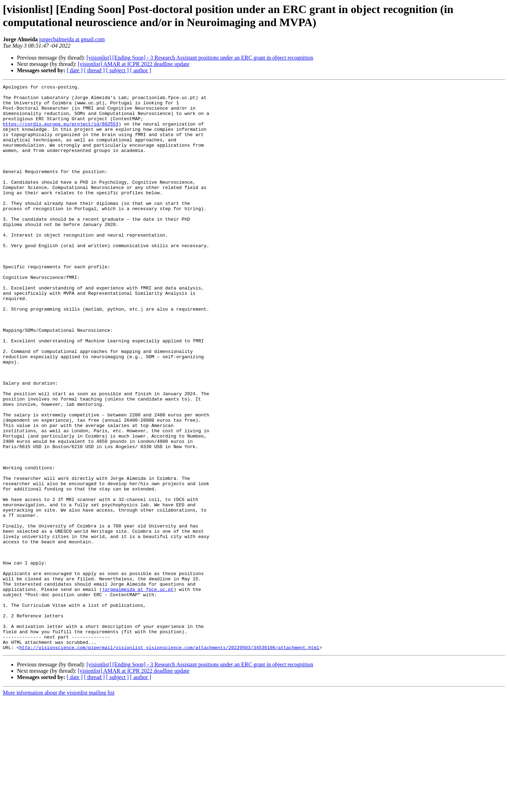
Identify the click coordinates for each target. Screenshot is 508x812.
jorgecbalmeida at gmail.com (72, 39)
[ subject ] (117, 70)
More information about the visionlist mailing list (59, 806)
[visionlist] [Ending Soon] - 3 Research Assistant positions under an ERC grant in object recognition (200, 58)
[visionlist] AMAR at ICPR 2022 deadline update (133, 64)
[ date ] (75, 70)
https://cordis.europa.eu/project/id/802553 (61, 132)
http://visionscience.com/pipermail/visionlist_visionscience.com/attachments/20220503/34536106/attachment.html (169, 761)
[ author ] (141, 70)
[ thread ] (94, 70)
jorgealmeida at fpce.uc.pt (138, 691)
